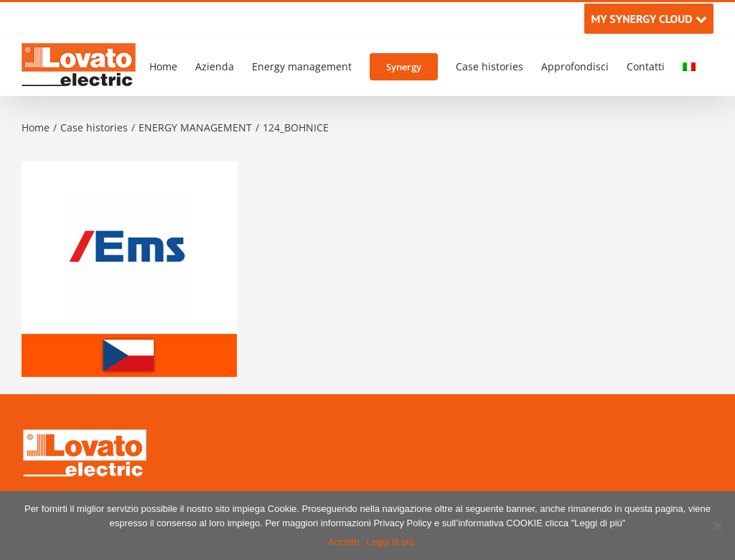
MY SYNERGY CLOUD (649, 19)
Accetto (343, 542)
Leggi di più (390, 542)
